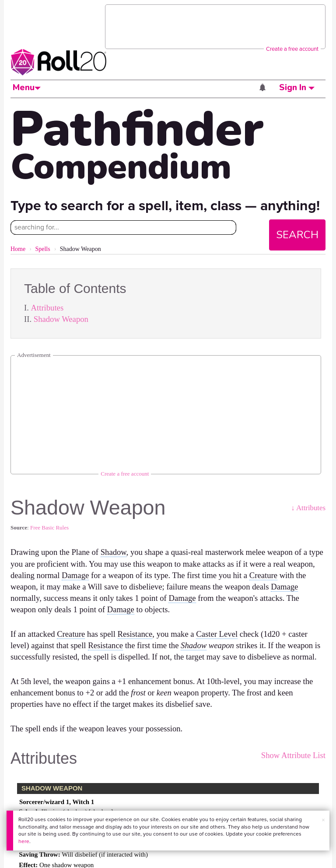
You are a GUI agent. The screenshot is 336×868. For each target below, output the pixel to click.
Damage (75, 575)
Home (18, 249)
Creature (263, 575)
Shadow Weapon (61, 319)
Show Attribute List (293, 755)
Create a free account (292, 49)
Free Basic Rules (49, 528)
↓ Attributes (308, 508)
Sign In (297, 88)
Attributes (47, 308)
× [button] (323, 820)
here (24, 841)
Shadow (114, 552)
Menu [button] (27, 88)
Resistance (135, 634)
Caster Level (217, 634)
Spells (42, 249)
